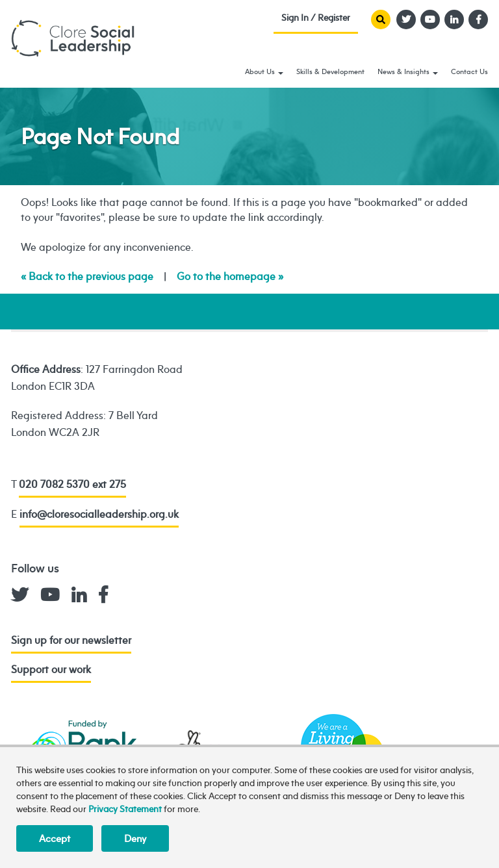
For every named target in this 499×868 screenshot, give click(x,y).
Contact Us (469, 71)
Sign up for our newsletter (71, 640)
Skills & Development (330, 71)
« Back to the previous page (87, 276)
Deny (135, 838)
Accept (55, 838)
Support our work (51, 669)
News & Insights (408, 71)
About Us (264, 71)
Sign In (316, 20)
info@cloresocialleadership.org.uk (99, 514)
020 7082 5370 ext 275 (72, 484)
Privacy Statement (125, 809)
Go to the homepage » (230, 276)
